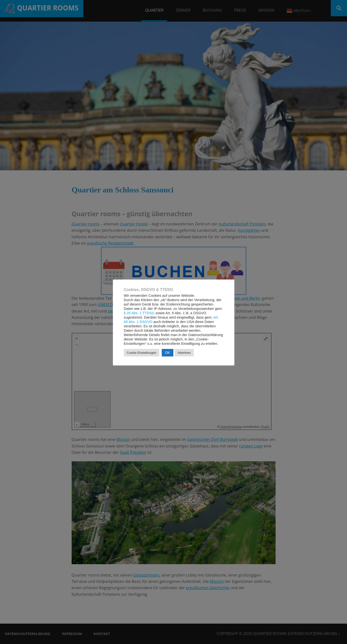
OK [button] (168, 353)
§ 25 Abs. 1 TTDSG (139, 313)
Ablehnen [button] (184, 353)
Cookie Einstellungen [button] (142, 353)
